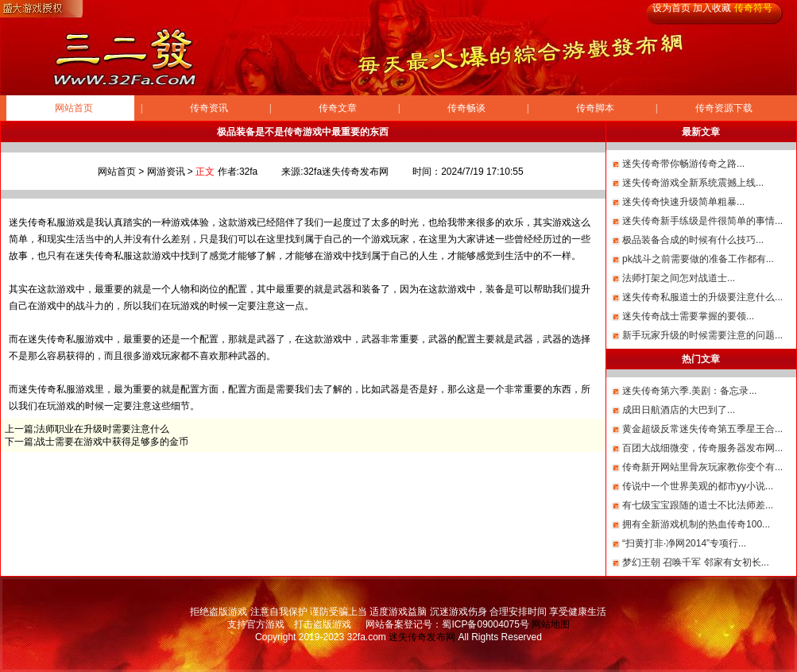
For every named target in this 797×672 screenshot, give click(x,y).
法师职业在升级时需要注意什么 (103, 429)
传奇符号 (753, 8)
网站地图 (551, 624)
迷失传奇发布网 (422, 637)
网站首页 (74, 108)
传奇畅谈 (466, 108)
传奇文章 (338, 108)
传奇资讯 (209, 108)
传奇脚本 (595, 108)
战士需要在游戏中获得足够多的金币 (112, 442)
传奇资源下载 (724, 108)
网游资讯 (166, 172)
